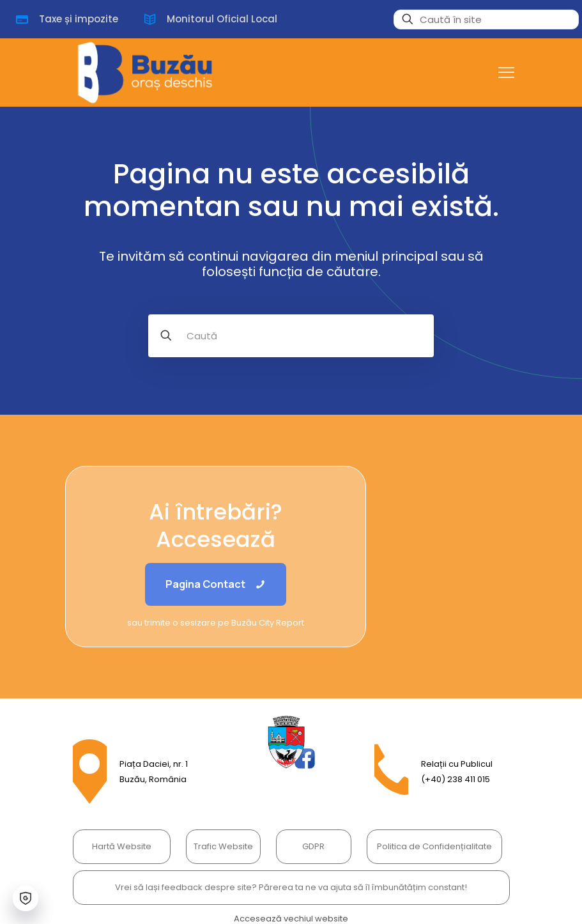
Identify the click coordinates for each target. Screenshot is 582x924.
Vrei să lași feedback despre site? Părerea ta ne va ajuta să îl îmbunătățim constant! (291, 887)
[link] (291, 742)
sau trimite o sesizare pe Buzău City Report (216, 623)
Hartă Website (122, 846)
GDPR (313, 846)
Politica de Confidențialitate (434, 846)
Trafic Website (223, 846)
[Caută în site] (486, 19)
